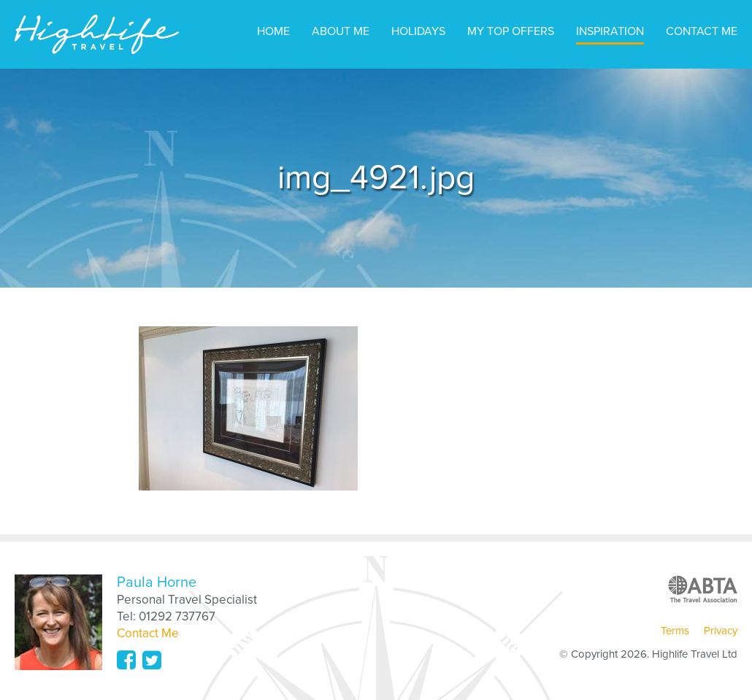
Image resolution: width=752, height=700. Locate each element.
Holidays (418, 31)
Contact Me (702, 31)
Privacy (721, 631)
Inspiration (610, 31)
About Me (341, 31)
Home (273, 31)
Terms (675, 631)
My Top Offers (511, 31)
